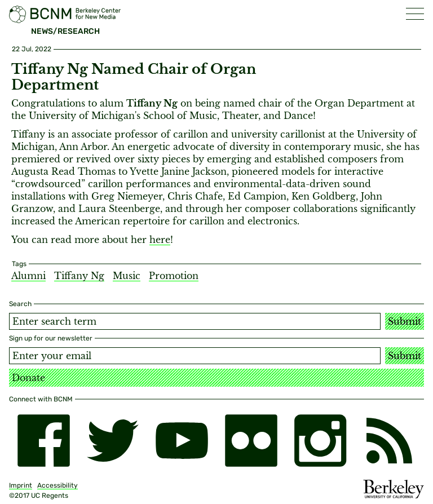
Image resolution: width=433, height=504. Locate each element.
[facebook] (44, 441)
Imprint (21, 485)
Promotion (174, 276)
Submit (405, 321)
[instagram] (321, 441)
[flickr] (251, 441)
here (160, 240)
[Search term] (195, 321)
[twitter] (113, 441)
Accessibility (58, 485)
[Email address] (195, 356)
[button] (415, 14)
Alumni (28, 276)
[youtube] (182, 441)
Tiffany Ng (79, 276)
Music (127, 276)
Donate (28, 378)
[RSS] (389, 441)
